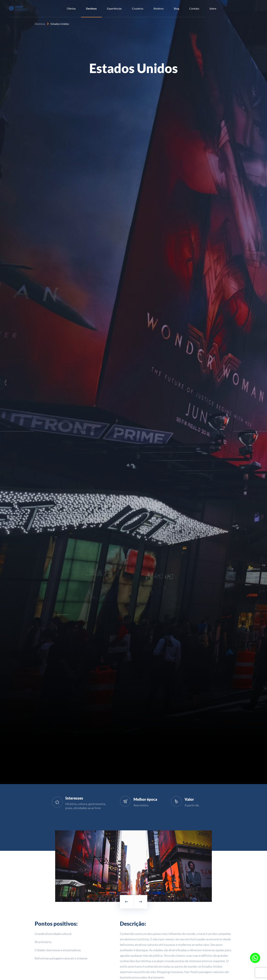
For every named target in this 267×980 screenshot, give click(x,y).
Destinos (91, 8)
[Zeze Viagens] (18, 8)
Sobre (213, 8)
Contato (194, 8)
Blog (176, 8)
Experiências (114, 8)
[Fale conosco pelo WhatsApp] (255, 958)
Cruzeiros (138, 8)
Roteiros (159, 8)
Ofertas (71, 8)
